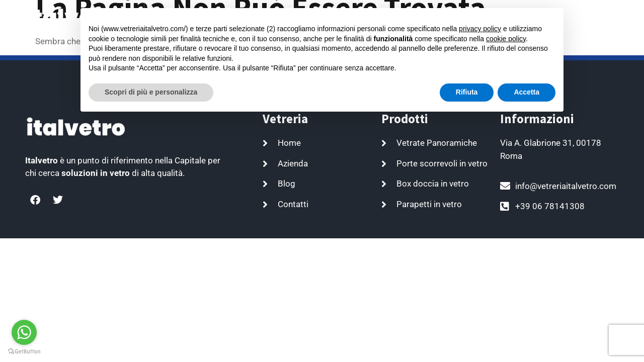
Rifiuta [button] (467, 92)
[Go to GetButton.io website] (24, 352)
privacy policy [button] (480, 29)
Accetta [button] (527, 92)
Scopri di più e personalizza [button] (151, 92)
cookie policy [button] (506, 39)
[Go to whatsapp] (24, 332)
